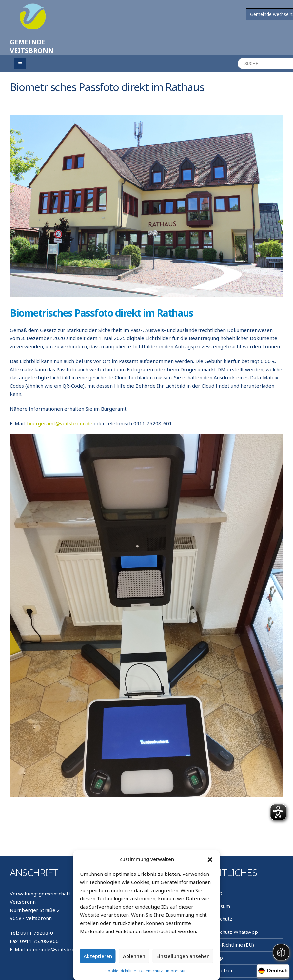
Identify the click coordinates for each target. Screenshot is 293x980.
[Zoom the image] (33, 7)
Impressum (177, 971)
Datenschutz (151, 971)
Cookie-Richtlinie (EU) (229, 945)
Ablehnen (134, 956)
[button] (210, 859)
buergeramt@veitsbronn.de (60, 423)
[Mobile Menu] (20, 64)
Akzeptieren (98, 956)
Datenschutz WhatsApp (231, 932)
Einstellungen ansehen (183, 956)
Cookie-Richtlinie (121, 971)
